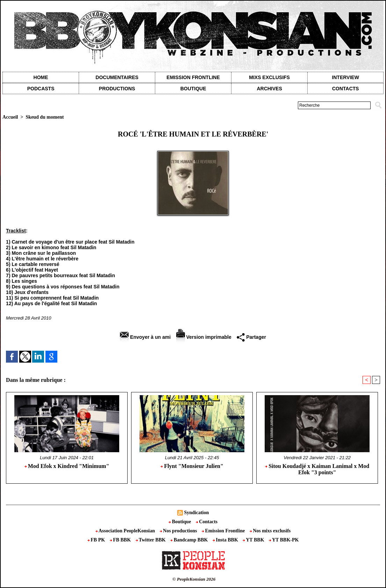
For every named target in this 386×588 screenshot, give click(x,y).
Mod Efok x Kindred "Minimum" (67, 466)
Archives (269, 89)
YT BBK (254, 540)
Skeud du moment (45, 117)
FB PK (97, 540)
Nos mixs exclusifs (270, 531)
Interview (345, 77)
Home (41, 77)
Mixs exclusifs (269, 77)
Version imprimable (204, 337)
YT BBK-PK (284, 540)
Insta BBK (226, 540)
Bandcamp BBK (190, 540)
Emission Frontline (193, 77)
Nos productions (179, 531)
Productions (117, 89)
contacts (346, 89)
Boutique (193, 89)
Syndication (196, 513)
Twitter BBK (151, 540)
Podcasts (41, 89)
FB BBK (121, 540)
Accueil (10, 117)
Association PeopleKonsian (126, 531)
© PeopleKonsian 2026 (194, 579)
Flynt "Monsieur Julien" (192, 466)
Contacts (207, 522)
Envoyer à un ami (145, 337)
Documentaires (117, 77)
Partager (251, 337)
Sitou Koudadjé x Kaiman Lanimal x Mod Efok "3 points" (317, 469)
